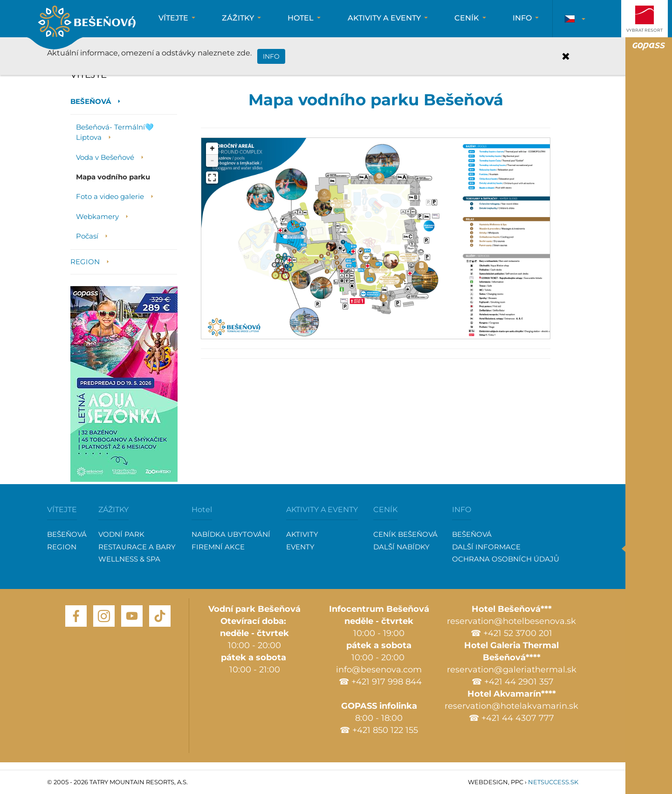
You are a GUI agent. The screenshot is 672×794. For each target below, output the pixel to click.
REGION (62, 547)
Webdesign (488, 782)
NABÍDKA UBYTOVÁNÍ (231, 534)
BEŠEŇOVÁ (67, 534)
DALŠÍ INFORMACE (486, 547)
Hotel (202, 510)
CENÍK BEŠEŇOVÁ (405, 534)
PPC (517, 782)
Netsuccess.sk (553, 782)
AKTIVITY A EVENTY (322, 510)
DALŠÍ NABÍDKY (401, 547)
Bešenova (87, 23)
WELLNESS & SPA (129, 559)
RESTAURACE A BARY (137, 547)
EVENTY (300, 547)
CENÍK (385, 510)
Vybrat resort (645, 30)
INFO (462, 510)
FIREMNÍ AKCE (218, 547)
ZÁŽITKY (113, 510)
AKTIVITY (302, 534)
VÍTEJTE (62, 510)
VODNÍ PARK (121, 534)
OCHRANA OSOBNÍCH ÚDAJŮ (506, 559)
